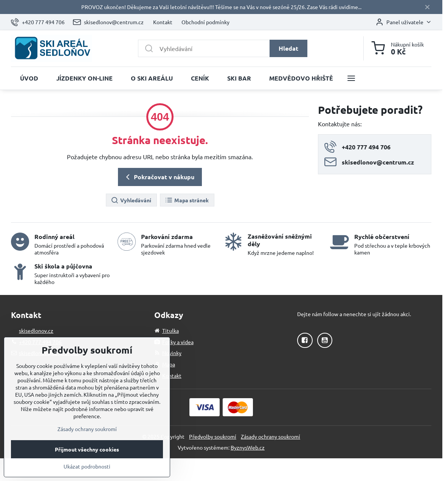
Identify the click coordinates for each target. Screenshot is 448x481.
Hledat (288, 48)
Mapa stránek (187, 201)
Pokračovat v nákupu (159, 177)
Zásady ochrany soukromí (271, 436)
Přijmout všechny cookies (87, 466)
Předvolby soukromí (213, 436)
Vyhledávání (131, 201)
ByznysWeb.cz (248, 447)
